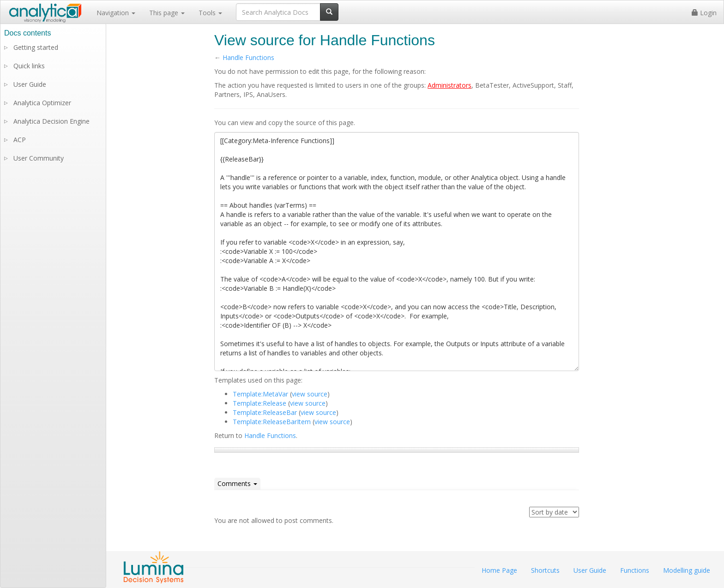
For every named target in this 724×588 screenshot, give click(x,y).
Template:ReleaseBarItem (272, 422)
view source (310, 394)
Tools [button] (210, 13)
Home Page (499, 570)
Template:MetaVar (260, 394)
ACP (20, 140)
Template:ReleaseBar (265, 412)
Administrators (449, 85)
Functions (635, 570)
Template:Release (259, 403)
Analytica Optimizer (42, 103)
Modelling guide (687, 570)
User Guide (30, 84)
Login (704, 13)
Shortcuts (545, 570)
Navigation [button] (116, 13)
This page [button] (167, 13)
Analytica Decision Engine (51, 121)
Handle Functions (248, 57)
